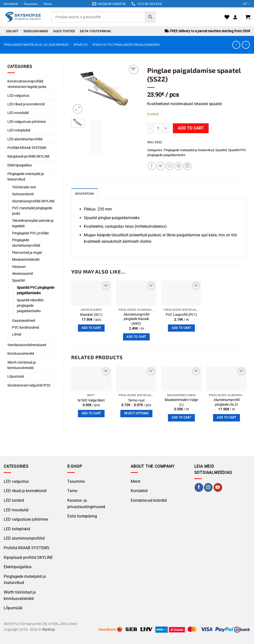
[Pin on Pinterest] (178, 166)
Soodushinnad (36, 31)
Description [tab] (85, 194)
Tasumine (30, 4)
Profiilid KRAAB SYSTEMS (27, 148)
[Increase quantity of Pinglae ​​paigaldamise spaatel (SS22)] (166, 128)
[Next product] (236, 45)
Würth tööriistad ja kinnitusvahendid (22, 365)
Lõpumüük (16, 376)
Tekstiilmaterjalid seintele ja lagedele (33, 223)
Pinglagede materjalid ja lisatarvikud (36, 45)
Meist (136, 482)
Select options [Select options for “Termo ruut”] (136, 414)
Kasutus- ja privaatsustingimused (86, 504)
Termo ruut (136, 401)
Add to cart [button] (91, 328)
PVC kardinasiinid (26, 327)
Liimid (17, 334)
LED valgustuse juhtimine (27, 122)
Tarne (47, 4)
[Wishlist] (227, 17)
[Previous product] (246, 45)
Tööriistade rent (24, 187)
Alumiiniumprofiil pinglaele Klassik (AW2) (136, 319)
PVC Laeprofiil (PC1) (181, 315)
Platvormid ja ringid (27, 253)
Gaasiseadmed (24, 321)
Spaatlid (81, 45)
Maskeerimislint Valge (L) (181, 402)
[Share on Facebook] (152, 166)
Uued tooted (64, 31)
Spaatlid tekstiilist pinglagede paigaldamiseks (30, 306)
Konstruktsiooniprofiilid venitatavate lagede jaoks (27, 84)
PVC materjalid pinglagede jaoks (32, 211)
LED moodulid (18, 113)
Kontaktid (11, 4)
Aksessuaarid (22, 274)
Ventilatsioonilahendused (27, 345)
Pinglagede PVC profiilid (30, 233)
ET (247, 4)
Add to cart (191, 128)
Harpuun (19, 267)
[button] (235, 17)
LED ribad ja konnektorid (26, 104)
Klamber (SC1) (91, 315)
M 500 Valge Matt (91, 401)
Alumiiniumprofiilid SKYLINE (33, 201)
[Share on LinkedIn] (188, 166)
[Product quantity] (158, 128)
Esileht (12, 31)
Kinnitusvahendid (21, 354)
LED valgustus (18, 96)
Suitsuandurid (23, 194)
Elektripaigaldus (20, 165)
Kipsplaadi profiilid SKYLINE (29, 156)
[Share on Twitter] (161, 166)
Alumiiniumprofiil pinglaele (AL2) (227, 402)
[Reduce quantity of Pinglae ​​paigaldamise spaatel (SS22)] (150, 128)
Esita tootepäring (95, 31)
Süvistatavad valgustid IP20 (29, 385)
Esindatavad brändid (149, 501)
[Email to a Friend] (170, 166)
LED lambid (14, 501)
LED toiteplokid (19, 130)
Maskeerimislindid (26, 259)
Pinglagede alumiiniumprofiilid (26, 243)
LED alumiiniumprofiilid (25, 139)
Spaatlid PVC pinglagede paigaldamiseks (126, 45)
